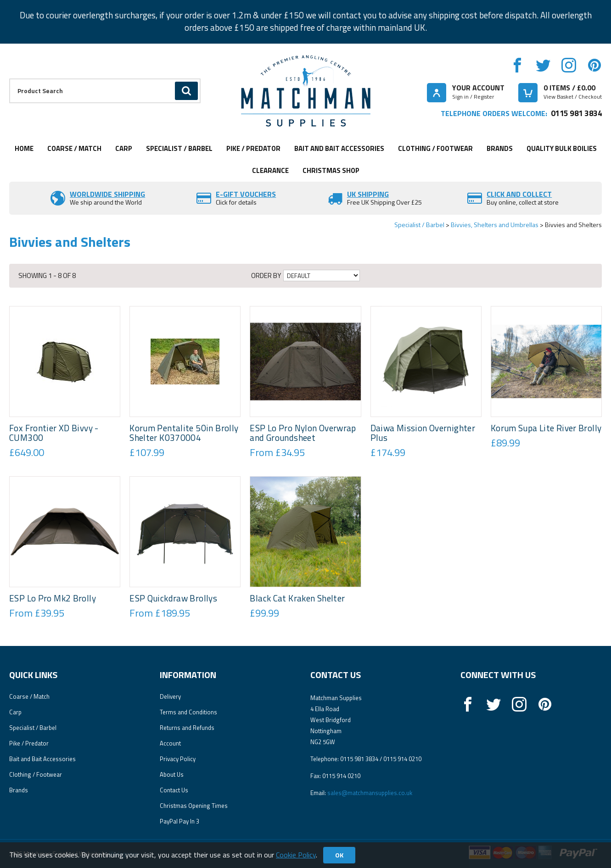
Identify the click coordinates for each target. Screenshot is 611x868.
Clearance (270, 170)
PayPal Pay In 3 (179, 821)
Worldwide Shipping (107, 194)
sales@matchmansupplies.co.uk (370, 793)
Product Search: (9, 79)
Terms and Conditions (188, 712)
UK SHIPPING (368, 194)
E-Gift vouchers (246, 194)
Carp (124, 148)
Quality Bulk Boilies (562, 148)
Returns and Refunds (187, 728)
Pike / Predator (253, 148)
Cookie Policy (296, 855)
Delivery (170, 696)
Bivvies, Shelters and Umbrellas (495, 225)
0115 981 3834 (576, 113)
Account (170, 743)
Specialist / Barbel (179, 148)
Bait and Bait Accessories (339, 148)
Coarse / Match (74, 148)
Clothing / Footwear (435, 148)
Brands (500, 148)
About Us (172, 774)
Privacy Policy (178, 759)
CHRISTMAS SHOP (331, 170)
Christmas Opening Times (194, 806)
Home (24, 148)
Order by (266, 275)
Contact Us (174, 790)
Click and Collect (519, 194)
